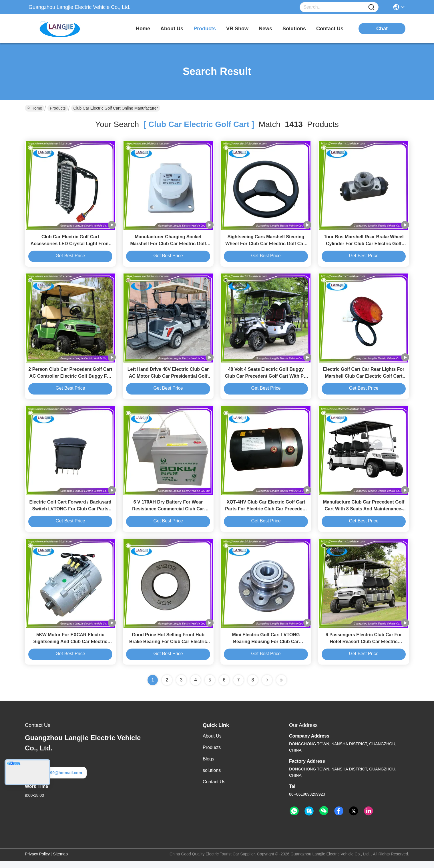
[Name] (371, 7)
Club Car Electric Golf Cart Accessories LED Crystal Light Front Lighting (70, 245)
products (205, 29)
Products (58, 108)
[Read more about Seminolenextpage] (267, 687)
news (265, 29)
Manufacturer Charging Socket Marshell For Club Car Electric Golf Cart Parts (168, 245)
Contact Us (214, 789)
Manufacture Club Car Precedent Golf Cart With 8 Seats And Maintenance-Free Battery (364, 514)
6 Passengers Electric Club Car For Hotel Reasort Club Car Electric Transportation (364, 649)
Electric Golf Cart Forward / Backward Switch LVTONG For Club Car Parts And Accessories (70, 514)
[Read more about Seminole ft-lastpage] (281, 687)
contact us (330, 29)
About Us (212, 743)
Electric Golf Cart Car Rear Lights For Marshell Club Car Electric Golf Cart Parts (364, 380)
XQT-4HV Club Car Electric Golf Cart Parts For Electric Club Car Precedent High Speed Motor (266, 514)
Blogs (208, 766)
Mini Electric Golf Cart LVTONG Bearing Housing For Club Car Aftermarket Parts (266, 649)
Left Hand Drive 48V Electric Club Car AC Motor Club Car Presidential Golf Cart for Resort (168, 380)
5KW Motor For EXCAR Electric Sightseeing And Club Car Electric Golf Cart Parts (70, 649)
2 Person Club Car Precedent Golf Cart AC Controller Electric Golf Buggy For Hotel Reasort (70, 380)
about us (172, 29)
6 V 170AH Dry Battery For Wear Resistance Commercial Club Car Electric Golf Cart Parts (168, 514)
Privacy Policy (37, 861)
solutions (294, 29)
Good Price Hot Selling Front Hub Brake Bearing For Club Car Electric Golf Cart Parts (168, 649)
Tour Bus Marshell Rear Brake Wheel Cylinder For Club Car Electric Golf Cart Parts (364, 245)
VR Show (237, 29)
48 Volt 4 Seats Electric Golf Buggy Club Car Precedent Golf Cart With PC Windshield (266, 380)
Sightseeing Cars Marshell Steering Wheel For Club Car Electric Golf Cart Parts (266, 245)
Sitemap (60, 861)
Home (143, 29)
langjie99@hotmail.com (56, 780)
